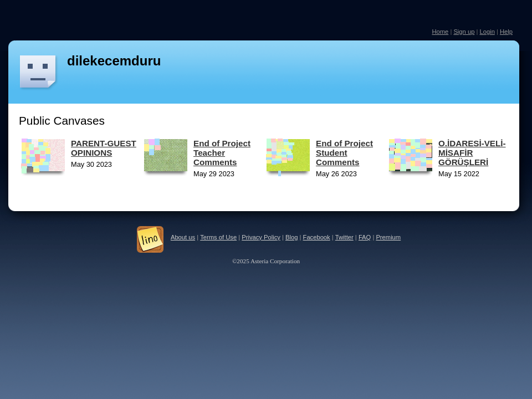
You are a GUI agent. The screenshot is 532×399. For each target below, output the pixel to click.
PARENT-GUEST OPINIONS (104, 148)
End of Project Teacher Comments (222, 153)
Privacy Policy (261, 237)
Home (440, 32)
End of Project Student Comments (344, 153)
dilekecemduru (114, 61)
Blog (291, 237)
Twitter (344, 237)
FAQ (365, 237)
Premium (388, 237)
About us (183, 237)
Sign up (464, 32)
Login (487, 32)
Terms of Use (218, 237)
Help (506, 32)
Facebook (317, 237)
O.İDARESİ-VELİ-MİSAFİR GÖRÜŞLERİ (472, 153)
